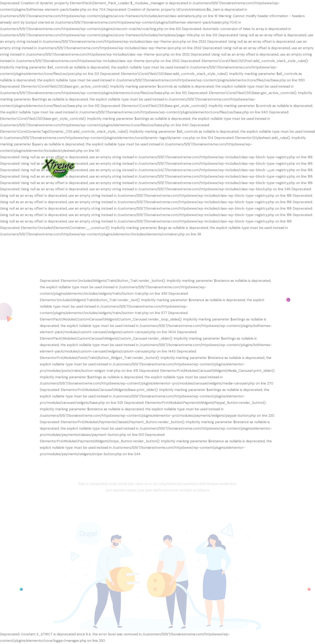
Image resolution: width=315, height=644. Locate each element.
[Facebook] (269, 168)
